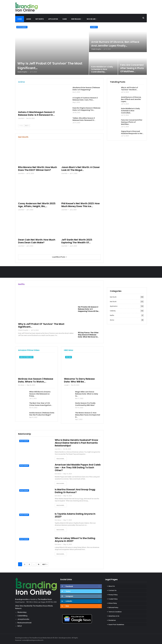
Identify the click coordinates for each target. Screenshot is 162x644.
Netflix (112, 315)
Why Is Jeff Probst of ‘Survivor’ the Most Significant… (41, 325)
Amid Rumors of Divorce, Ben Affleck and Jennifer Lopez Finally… (115, 44)
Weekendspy (22, 612)
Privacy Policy (113, 595)
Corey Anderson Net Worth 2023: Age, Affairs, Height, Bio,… (37, 205)
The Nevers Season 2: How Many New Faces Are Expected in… (88, 415)
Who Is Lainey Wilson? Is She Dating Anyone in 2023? (75, 540)
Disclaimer (112, 620)
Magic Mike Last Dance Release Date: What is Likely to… (87, 394)
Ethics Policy (113, 603)
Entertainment (22, 27)
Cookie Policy (113, 599)
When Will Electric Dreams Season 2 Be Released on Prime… (40, 394)
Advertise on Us (114, 616)
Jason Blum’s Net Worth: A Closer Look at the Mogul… (81, 169)
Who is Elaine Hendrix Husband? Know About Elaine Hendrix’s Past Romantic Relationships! (76, 443)
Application (53, 19)
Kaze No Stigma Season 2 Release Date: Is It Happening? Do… (86, 109)
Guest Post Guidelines (116, 625)
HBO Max (69, 357)
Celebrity (94, 27)
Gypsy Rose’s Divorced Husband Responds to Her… (132, 132)
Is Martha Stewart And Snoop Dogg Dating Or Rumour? (75, 491)
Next (27, 126)
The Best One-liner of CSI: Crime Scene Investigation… (41, 404)
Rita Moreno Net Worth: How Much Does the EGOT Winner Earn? (38, 169)
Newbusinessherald (24, 623)
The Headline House (45, 599)
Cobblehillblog (22, 616)
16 (39, 564)
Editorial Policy (113, 607)
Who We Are (91, 19)
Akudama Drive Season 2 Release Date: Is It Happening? (86, 89)
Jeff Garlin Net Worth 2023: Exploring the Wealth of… (77, 241)
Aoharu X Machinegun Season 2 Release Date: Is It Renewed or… (36, 114)
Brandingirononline (22, 599)
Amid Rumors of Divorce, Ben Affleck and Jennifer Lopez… (131, 99)
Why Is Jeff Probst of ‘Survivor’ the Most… (129, 89)
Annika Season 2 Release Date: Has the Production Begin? (42, 414)
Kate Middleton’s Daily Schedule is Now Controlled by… (102, 69)
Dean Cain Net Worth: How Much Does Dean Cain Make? (37, 241)
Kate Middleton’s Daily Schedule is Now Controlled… (130, 111)
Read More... (61, 459)
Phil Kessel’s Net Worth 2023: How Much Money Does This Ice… (81, 205)
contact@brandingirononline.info (33, 640)
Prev (21, 126)
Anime (29, 19)
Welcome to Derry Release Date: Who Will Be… (79, 380)
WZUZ (20, 626)
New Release (76, 19)
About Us (112, 586)
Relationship (24, 441)
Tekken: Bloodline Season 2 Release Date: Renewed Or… (84, 119)
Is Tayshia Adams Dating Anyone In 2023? (75, 515)
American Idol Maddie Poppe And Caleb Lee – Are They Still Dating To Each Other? (78, 467)
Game (65, 19)
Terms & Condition (115, 612)
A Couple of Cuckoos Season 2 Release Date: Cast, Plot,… (85, 99)
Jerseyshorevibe (23, 619)
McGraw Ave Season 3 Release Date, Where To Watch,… (36, 380)
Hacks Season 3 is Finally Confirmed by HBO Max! (85, 404)
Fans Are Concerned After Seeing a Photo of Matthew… (132, 68)
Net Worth (40, 19)
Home (20, 19)
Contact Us (112, 590)
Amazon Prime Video (26, 357)
